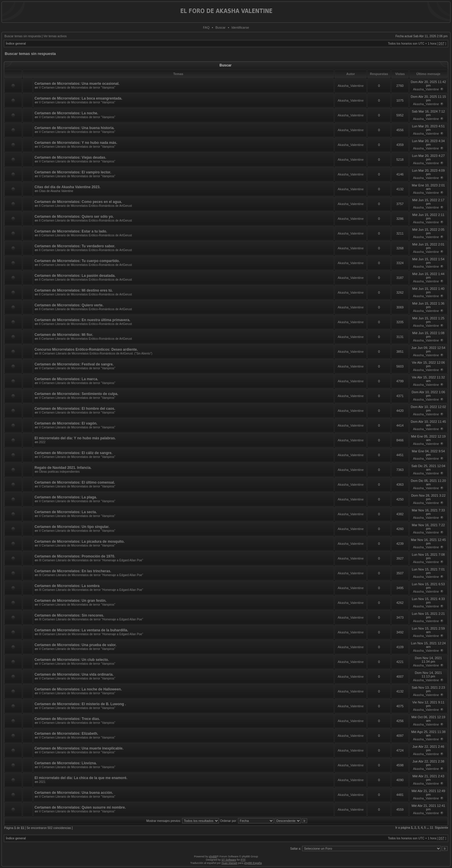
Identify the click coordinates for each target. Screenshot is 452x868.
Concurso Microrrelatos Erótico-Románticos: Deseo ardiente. (86, 350)
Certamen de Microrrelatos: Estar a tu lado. (71, 231)
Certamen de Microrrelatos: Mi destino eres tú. (74, 290)
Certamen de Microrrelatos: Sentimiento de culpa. (76, 394)
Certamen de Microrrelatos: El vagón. (66, 423)
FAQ (206, 27)
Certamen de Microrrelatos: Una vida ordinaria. (74, 674)
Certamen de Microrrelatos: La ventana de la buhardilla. (81, 630)
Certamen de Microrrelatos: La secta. (66, 512)
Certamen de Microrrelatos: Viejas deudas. (71, 157)
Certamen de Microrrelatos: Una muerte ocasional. (77, 84)
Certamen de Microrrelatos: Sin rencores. (69, 615)
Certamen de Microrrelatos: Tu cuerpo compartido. (77, 261)
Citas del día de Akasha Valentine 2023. (68, 187)
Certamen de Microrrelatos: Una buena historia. (75, 128)
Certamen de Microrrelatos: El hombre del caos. (75, 409)
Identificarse (240, 27)
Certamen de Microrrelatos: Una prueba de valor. (76, 645)
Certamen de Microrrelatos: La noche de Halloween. (78, 689)
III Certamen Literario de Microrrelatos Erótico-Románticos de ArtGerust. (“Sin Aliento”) (96, 353)
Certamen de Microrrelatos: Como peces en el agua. (78, 202)
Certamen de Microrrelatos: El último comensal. (75, 482)
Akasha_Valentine (351, 86)
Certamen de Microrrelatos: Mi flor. (64, 335)
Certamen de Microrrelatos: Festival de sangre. (74, 364)
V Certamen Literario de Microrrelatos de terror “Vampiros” (77, 88)
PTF (243, 860)
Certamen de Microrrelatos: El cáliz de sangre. (73, 453)
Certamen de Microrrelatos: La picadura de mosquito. (80, 542)
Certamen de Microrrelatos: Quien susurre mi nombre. (80, 807)
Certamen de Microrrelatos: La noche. (66, 113)
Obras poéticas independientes (59, 472)
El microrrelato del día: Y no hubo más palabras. (75, 438)
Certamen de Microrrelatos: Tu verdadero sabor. (75, 246)
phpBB (213, 856)
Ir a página (403, 828)
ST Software (229, 860)
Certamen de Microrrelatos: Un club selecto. (72, 660)
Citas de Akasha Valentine (56, 191)
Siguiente (442, 828)
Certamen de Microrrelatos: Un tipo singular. (72, 527)
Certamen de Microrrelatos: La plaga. (66, 497)
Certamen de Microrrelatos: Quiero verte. (69, 305)
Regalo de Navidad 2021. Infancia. (63, 468)
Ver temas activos (55, 36)
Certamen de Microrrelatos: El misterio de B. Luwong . (80, 704)
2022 (42, 442)
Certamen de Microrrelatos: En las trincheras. (73, 571)
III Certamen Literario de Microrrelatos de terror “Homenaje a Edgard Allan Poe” (91, 560)
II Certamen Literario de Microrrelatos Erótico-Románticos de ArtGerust (86, 206)
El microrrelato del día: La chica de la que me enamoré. (81, 778)
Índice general (16, 44)
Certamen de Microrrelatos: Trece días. (67, 719)
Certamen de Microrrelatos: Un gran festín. (71, 601)
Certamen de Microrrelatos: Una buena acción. (74, 793)
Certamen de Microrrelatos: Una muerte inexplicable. (79, 748)
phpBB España (253, 863)
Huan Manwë (229, 863)
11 (431, 828)
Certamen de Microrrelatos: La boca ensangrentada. (78, 98)
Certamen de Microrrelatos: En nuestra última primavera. (82, 320)
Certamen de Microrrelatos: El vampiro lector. (73, 172)
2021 (42, 782)
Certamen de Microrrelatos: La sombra (67, 586)
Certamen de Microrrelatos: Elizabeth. (66, 734)
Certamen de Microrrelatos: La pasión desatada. (75, 276)
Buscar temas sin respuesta (23, 36)
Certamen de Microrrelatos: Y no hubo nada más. (76, 143)
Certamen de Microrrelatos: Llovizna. (66, 763)
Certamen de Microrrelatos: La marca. (66, 379)
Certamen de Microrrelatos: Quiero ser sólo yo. (74, 217)
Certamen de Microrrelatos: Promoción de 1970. (75, 556)
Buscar (221, 27)
